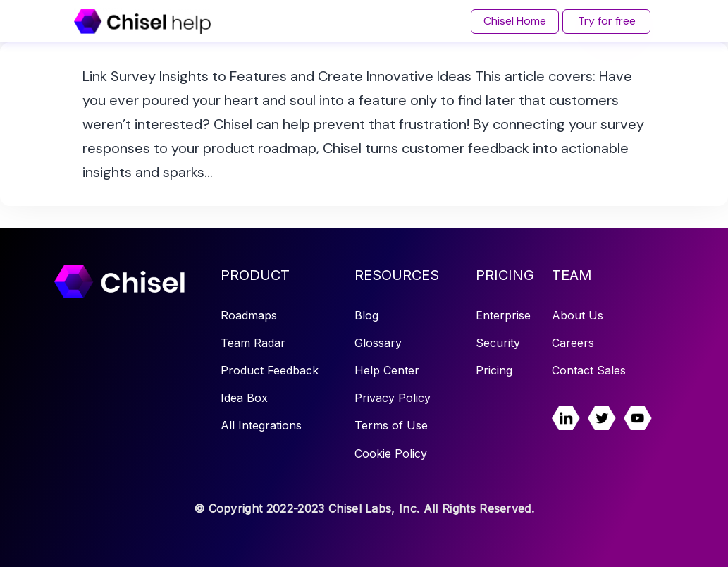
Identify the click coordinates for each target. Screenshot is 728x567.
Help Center (387, 370)
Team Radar (253, 343)
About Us (578, 315)
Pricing (494, 370)
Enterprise (503, 315)
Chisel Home (515, 21)
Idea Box (244, 398)
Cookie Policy (391, 453)
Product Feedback (270, 370)
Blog (366, 315)
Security (498, 343)
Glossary (378, 343)
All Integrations (261, 425)
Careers (573, 343)
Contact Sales (589, 370)
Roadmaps (249, 315)
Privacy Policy (393, 398)
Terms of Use (391, 425)
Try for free (607, 21)
